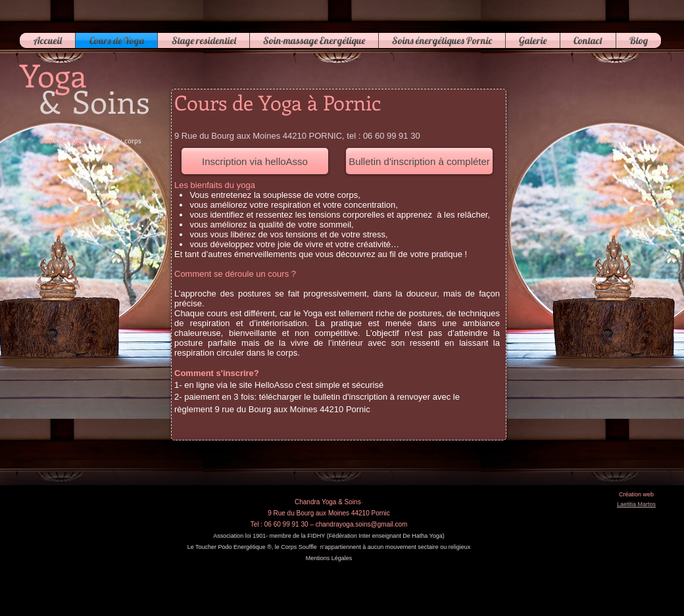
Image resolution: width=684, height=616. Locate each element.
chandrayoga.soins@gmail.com (362, 524)
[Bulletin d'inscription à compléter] (419, 161)
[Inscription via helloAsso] (255, 161)
